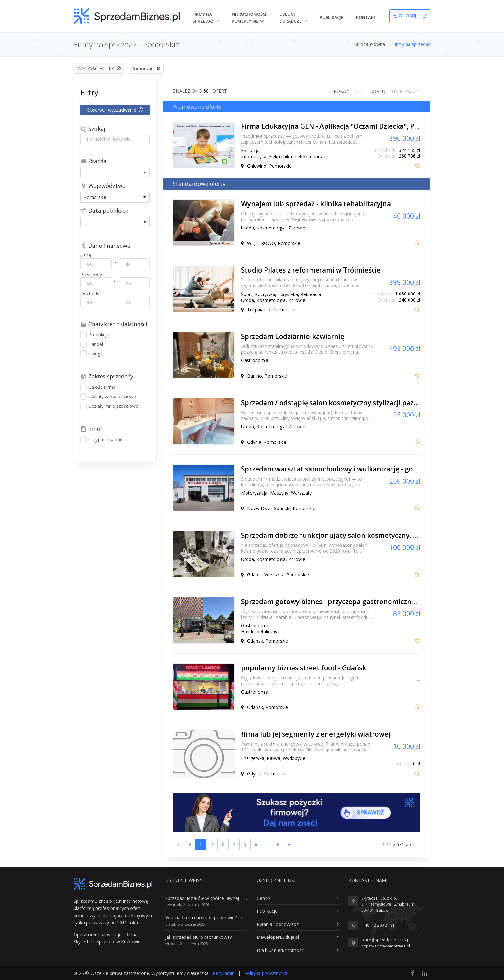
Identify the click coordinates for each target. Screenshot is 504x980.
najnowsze (404, 91)
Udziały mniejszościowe (109, 406)
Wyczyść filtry (99, 68)
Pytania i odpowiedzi (278, 924)
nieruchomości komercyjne (249, 18)
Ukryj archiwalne (101, 440)
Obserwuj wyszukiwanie (115, 110)
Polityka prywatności (266, 973)
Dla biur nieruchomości (281, 950)
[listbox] (115, 172)
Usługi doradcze (290, 18)
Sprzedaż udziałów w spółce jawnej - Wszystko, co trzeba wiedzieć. (235, 898)
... (267, 844)
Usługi (91, 354)
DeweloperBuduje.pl (278, 937)
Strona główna (370, 44)
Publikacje (332, 17)
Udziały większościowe (108, 397)
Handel (92, 344)
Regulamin (224, 973)
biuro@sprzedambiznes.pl (386, 940)
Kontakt (366, 17)
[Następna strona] (278, 845)
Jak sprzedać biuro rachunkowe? (198, 937)
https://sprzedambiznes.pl (386, 946)
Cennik (264, 898)
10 (356, 91)
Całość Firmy (98, 387)
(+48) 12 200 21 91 (378, 925)
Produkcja (95, 335)
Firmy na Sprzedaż (203, 18)
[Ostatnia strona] (290, 845)
